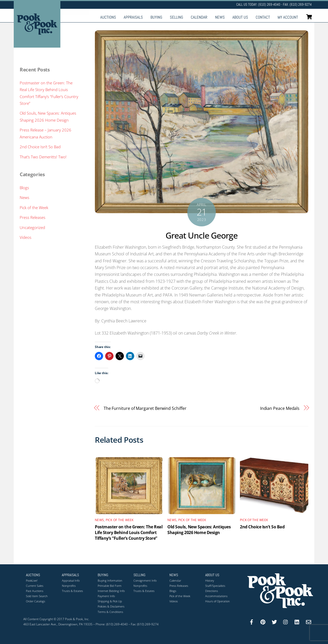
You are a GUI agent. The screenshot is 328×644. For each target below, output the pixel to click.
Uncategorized (32, 227)
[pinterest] (263, 621)
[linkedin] (297, 621)
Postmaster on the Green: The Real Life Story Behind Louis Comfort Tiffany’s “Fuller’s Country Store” (129, 532)
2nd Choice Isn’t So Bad (262, 527)
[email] (309, 621)
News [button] (174, 575)
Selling (177, 17)
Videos (26, 237)
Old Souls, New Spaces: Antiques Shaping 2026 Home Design (199, 530)
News (220, 17)
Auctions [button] (33, 575)
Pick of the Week (120, 520)
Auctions (108, 17)
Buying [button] (103, 575)
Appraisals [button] (71, 575)
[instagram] (286, 621)
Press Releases (33, 217)
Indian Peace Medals (280, 408)
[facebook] (252, 621)
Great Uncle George (202, 235)
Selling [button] (139, 575)
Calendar (199, 17)
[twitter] (274, 621)
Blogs (24, 188)
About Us (240, 17)
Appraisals (133, 17)
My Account (288, 17)
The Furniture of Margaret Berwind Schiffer (145, 408)
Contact (263, 17)
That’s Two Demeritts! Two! (43, 157)
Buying (156, 17)
